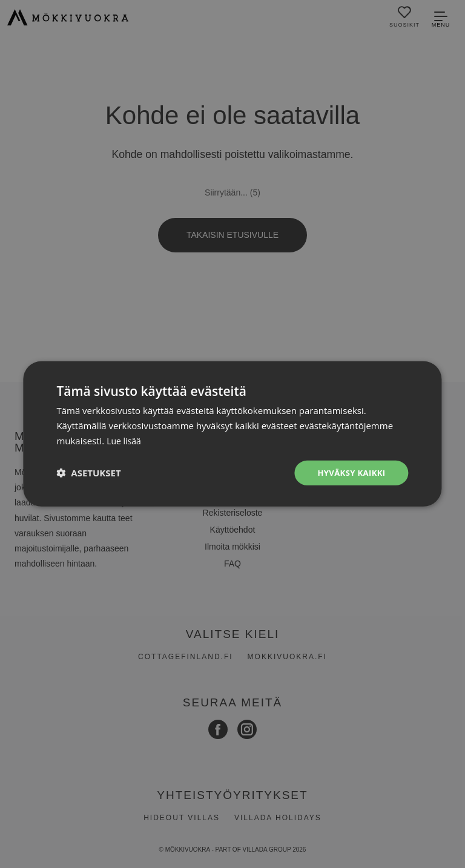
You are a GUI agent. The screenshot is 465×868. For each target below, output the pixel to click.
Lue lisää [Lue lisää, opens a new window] (125, 439)
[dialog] (232, 434)
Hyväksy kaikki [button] (349, 472)
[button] (88, 473)
